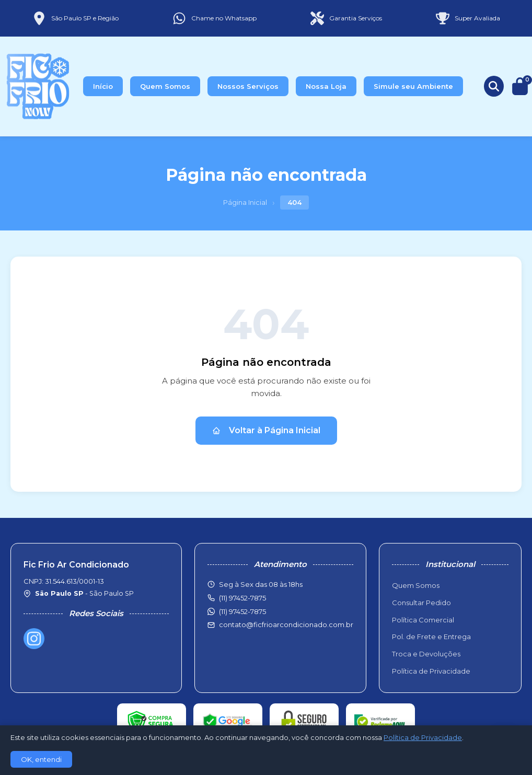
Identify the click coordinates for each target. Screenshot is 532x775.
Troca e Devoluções (426, 654)
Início (103, 86)
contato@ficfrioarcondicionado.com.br (286, 624)
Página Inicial (245, 202)
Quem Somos (165, 86)
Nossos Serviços (248, 86)
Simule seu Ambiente (413, 86)
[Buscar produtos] (494, 86)
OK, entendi (41, 759)
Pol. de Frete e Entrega (431, 637)
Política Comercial (423, 620)
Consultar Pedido (421, 603)
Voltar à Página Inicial (266, 430)
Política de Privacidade (431, 671)
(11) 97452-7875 (242, 611)
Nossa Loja (326, 86)
